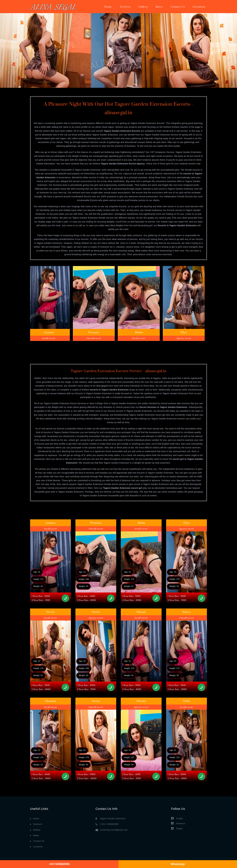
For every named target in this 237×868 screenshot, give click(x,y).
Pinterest (178, 823)
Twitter (177, 828)
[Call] (65, 598)
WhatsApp (178, 864)
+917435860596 (59, 864)
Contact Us (178, 7)
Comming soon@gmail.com (114, 830)
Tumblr (177, 818)
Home (108, 7)
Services (125, 7)
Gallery (143, 7)
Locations (199, 7)
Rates (159, 7)
